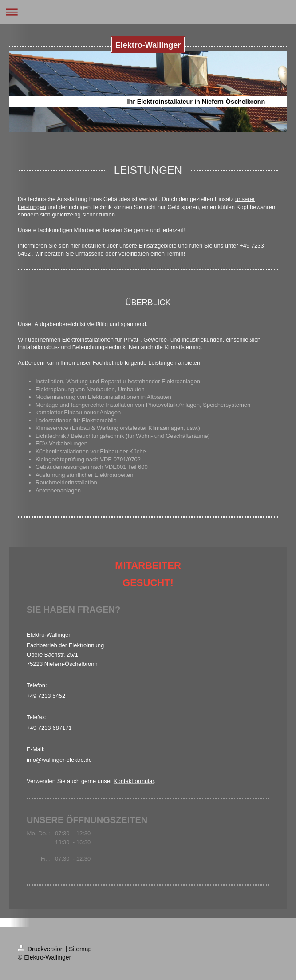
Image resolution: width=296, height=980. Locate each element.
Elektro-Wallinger (148, 45)
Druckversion (41, 949)
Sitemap (80, 949)
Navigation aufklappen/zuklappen (148, 12)
